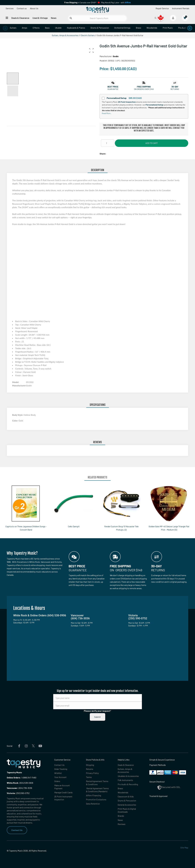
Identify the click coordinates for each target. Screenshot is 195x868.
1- (22, 778)
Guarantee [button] (113, 89)
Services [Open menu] (10, 8)
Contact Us (17, 830)
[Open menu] (7, 18)
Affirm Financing (94, 796)
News (54, 18)
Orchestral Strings (122, 28)
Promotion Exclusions (96, 800)
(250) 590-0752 (18, 793)
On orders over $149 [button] (144, 89)
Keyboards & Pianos (76, 28)
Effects (36, 28)
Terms (89, 777)
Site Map (184, 847)
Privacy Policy (92, 773)
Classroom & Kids (126, 797)
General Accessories (127, 805)
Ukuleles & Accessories (128, 776)
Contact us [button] (22, 8)
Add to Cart (152, 143)
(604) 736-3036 (19, 788)
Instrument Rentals (181, 8)
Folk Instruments (125, 780)
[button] (91, 50)
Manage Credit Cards (63, 793)
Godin (116, 56)
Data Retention (93, 804)
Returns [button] (175, 89)
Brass (138, 28)
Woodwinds (152, 28)
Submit (97, 717)
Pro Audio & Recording (128, 784)
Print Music (168, 28)
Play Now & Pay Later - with (116, 3)
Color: (15, 421)
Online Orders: (14, 778)
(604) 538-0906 (20, 783)
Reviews (122, 824)
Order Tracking (61, 769)
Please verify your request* (97, 711)
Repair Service (162, 8)
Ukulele (58, 28)
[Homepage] (97, 10)
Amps (25, 28)
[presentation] (5, 28)
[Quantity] (108, 143)
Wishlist (58, 773)
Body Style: (18, 415)
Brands (121, 816)
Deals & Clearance (20, 18)
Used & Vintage (40, 18)
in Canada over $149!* (80, 3)
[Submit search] (71, 18)
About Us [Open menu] (34, 8)
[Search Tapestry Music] (97, 18)
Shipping (90, 765)
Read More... (107, 113)
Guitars (13, 28)
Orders (57, 781)
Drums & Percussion (100, 28)
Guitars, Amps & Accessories (65, 35)
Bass (47, 28)
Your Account (60, 777)
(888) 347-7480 (30, 778)
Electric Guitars (88, 35)
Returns (90, 769)
